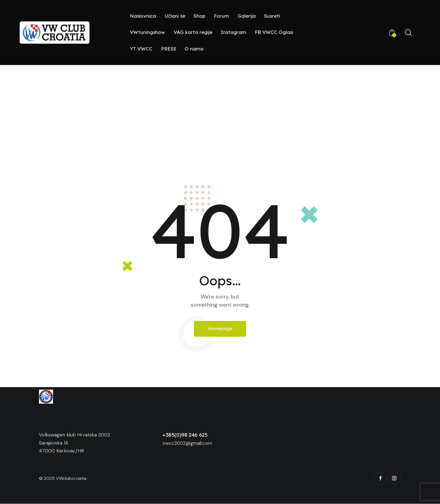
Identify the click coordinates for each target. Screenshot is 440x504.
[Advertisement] (220, 107)
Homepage (220, 329)
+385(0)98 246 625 (185, 435)
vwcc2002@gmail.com (188, 443)
